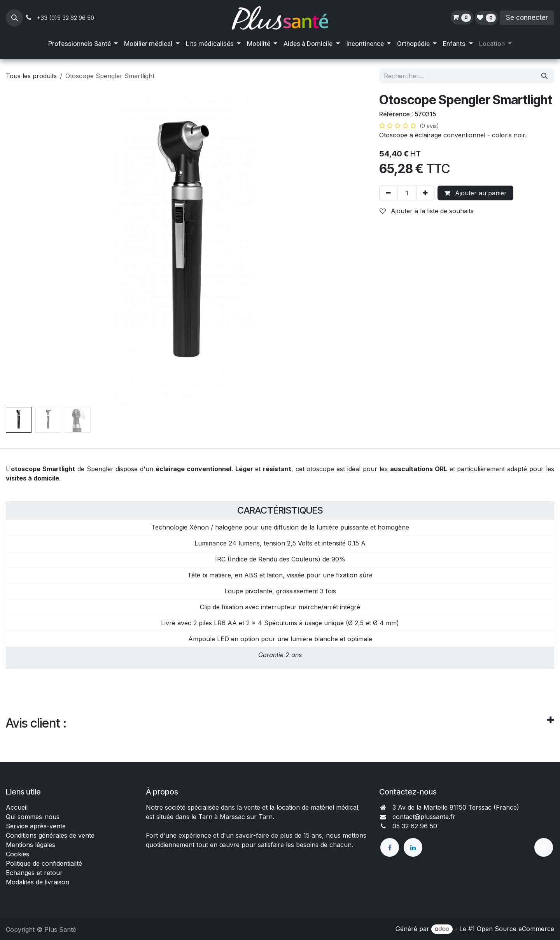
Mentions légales (31, 845)
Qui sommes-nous (33, 817)
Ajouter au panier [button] (475, 193)
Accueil (17, 807)
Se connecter (527, 18)
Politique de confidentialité (44, 863)
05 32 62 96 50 (415, 826)
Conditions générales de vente (51, 835)
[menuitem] (83, 44)
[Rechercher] (544, 76)
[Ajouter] (425, 193)
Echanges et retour (34, 873)
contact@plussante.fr (424, 817)
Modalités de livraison (38, 882)
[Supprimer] (388, 193)
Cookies (17, 854)
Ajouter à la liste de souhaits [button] (427, 211)
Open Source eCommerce (515, 929)
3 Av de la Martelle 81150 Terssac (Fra (449, 807)
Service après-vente (36, 826)
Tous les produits (31, 76)
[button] (14, 18)
